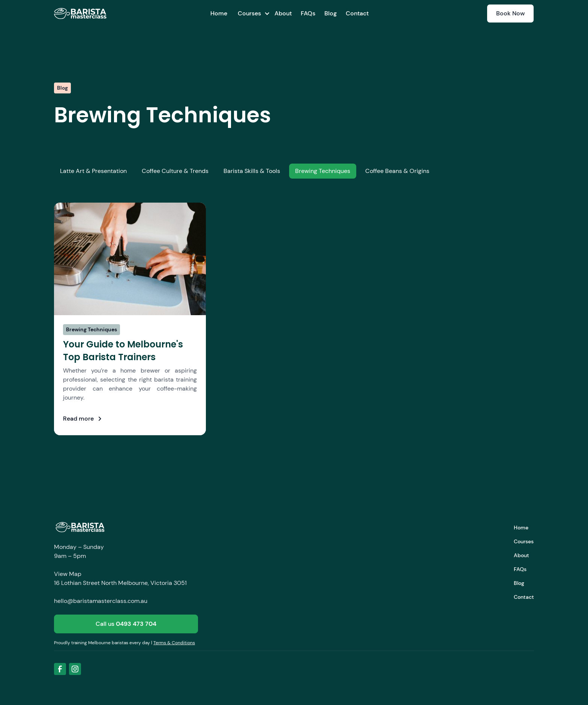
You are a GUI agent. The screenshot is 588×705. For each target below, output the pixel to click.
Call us (126, 624)
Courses (524, 541)
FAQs (308, 13)
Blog (331, 13)
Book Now (510, 13)
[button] (251, 14)
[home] (80, 14)
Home (219, 13)
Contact (357, 13)
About (283, 13)
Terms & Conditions (174, 643)
